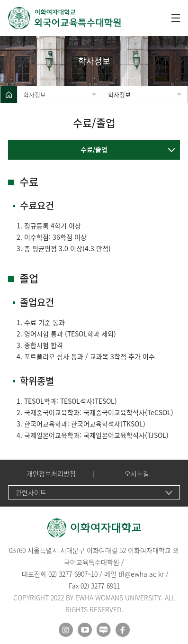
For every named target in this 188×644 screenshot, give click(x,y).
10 (94, 574)
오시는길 (137, 474)
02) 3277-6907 (68, 574)
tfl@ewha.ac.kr (141, 574)
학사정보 (35, 95)
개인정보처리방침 (51, 474)
